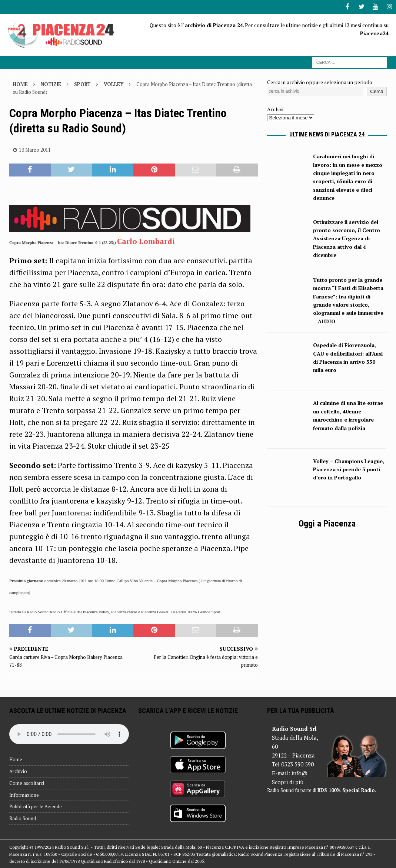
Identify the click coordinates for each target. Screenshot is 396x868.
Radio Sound (23, 818)
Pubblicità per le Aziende (36, 806)
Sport (82, 84)
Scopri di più (288, 782)
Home (16, 759)
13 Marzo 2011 (35, 149)
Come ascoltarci (27, 782)
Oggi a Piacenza (327, 523)
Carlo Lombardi (147, 240)
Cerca (377, 91)
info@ (300, 773)
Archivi (275, 108)
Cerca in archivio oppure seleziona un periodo (320, 82)
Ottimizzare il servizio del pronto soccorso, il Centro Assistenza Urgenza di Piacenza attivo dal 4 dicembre (347, 238)
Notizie (51, 84)
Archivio (18, 771)
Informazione (24, 794)
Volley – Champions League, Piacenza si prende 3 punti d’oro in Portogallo (349, 469)
